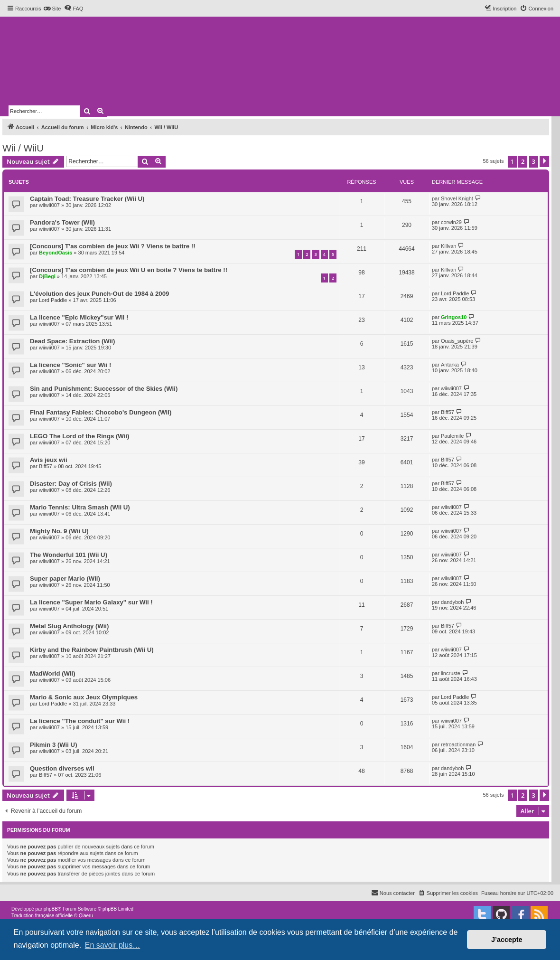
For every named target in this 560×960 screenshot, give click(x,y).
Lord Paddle (53, 300)
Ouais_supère (457, 341)
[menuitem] (52, 9)
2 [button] (523, 161)
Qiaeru (86, 916)
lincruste (451, 673)
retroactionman (458, 744)
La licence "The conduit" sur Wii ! (80, 721)
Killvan (448, 246)
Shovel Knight (457, 198)
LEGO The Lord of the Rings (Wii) (79, 436)
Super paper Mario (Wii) (65, 579)
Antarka (450, 365)
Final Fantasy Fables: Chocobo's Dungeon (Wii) (101, 412)
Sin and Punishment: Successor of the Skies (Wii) (104, 389)
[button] (544, 161)
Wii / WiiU (23, 148)
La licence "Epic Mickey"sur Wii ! (79, 317)
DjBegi (47, 276)
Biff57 (448, 412)
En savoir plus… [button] (113, 945)
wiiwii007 (49, 205)
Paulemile (452, 436)
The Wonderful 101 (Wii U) (69, 555)
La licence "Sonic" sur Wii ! (70, 365)
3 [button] (534, 161)
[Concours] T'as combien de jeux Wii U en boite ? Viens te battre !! (129, 270)
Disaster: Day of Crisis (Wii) (71, 484)
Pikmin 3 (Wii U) (54, 745)
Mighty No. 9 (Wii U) (59, 531)
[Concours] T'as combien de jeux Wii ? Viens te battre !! (113, 246)
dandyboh (452, 602)
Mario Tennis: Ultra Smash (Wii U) (80, 507)
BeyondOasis (56, 253)
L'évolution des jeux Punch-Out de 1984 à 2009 (99, 294)
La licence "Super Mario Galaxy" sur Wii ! (91, 602)
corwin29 (451, 222)
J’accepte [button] (507, 940)
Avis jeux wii (49, 460)
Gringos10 (454, 317)
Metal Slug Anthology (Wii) (69, 626)
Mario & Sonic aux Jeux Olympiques (84, 697)
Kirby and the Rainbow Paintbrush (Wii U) (92, 650)
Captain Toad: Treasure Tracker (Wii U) (87, 199)
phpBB (51, 909)
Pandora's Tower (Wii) (62, 222)
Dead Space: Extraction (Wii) (72, 341)
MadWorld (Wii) (53, 673)
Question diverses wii (62, 768)
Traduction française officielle (42, 916)
